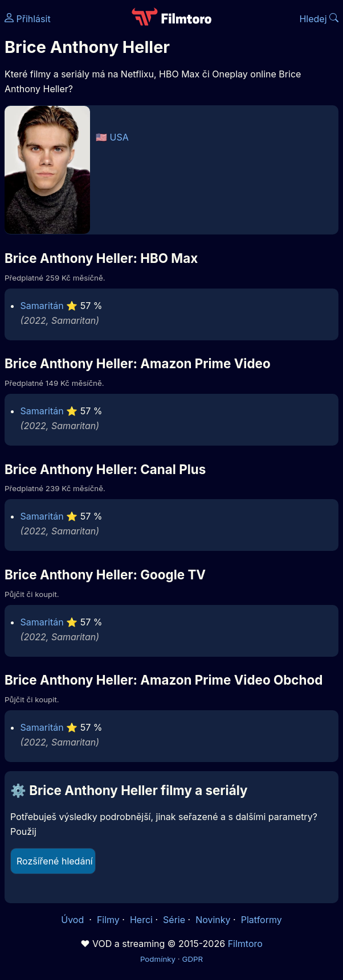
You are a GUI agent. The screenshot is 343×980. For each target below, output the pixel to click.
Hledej (319, 19)
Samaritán (42, 306)
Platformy (262, 920)
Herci (141, 920)
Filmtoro (245, 944)
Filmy (108, 920)
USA (119, 137)
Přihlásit (28, 19)
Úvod (73, 920)
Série (174, 920)
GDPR (192, 959)
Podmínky (158, 959)
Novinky (213, 920)
